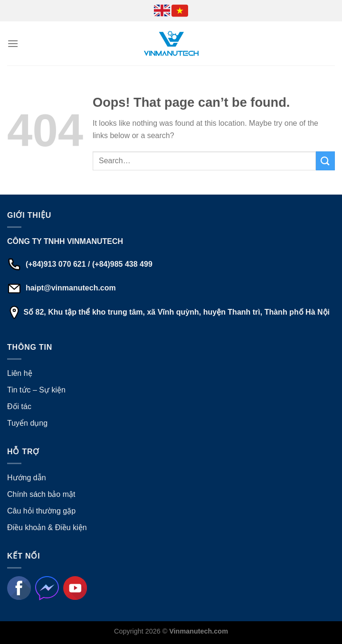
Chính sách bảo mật (41, 494)
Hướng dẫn (27, 478)
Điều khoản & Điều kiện (47, 527)
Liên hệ (20, 373)
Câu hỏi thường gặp (41, 511)
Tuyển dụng (27, 423)
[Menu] (13, 43)
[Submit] (325, 161)
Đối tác (19, 406)
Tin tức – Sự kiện (36, 390)
